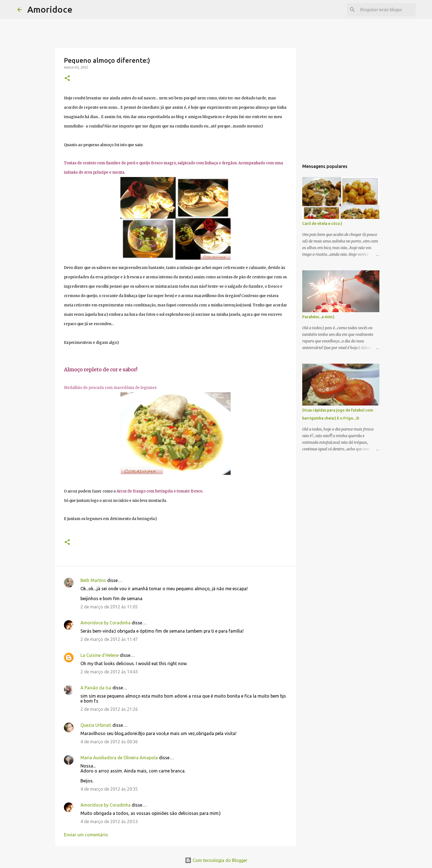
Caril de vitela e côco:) (322, 224)
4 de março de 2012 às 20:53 (109, 821)
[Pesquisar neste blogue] (387, 10)
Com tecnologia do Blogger (216, 860)
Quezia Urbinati (96, 725)
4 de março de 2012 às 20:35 (109, 789)
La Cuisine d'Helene (100, 655)
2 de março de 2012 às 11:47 (109, 639)
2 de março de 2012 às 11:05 (109, 607)
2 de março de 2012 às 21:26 (109, 709)
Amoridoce (50, 9)
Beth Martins (93, 580)
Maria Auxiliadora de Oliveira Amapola (119, 758)
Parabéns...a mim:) (318, 317)
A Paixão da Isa (96, 688)
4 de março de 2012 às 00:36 (109, 742)
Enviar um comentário (86, 835)
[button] (67, 79)
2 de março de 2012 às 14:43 (109, 672)
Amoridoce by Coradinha (106, 623)
